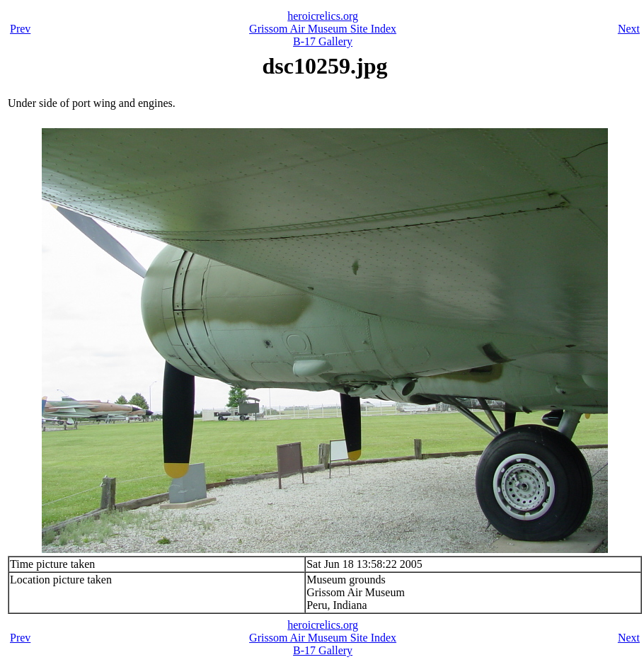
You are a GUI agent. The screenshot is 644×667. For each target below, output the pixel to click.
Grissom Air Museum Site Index (323, 29)
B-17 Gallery (323, 41)
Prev (20, 29)
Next (629, 29)
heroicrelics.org (323, 16)
